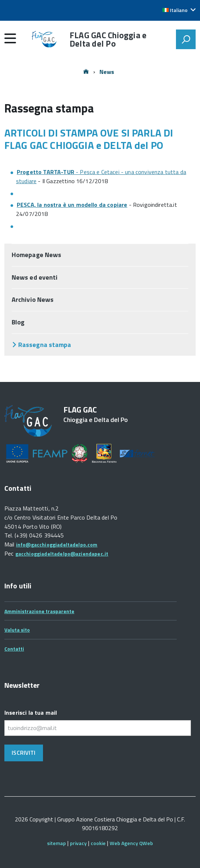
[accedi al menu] (10, 38)
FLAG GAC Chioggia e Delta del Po (108, 39)
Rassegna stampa (45, 345)
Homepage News (36, 255)
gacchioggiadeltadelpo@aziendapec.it (62, 554)
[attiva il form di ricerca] (186, 39)
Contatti (14, 649)
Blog (18, 322)
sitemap (56, 843)
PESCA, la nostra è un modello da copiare (72, 205)
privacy (78, 843)
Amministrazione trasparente (39, 611)
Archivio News (33, 299)
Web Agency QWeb (131, 843)
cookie (98, 843)
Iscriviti (23, 753)
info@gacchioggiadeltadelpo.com (57, 545)
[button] (179, 10)
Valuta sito (17, 630)
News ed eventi (35, 277)
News (107, 72)
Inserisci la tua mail (31, 713)
